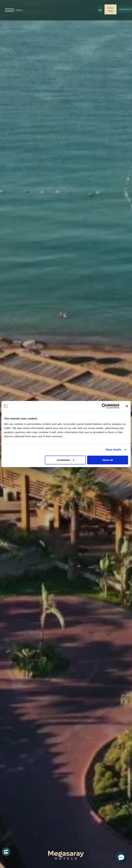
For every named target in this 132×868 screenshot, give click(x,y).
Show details (114, 450)
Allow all (108, 460)
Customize (65, 460)
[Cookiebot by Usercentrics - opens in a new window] (104, 406)
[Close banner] (127, 406)
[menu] (10, 10)
